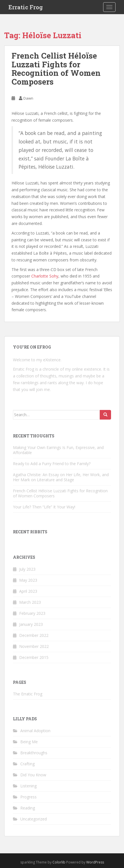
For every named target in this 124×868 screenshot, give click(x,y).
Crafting (27, 764)
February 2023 (32, 613)
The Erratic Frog (28, 694)
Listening (28, 786)
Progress (28, 797)
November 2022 (34, 646)
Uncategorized (34, 819)
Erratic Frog (26, 7)
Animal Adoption (35, 731)
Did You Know (33, 775)
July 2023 (27, 569)
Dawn (28, 98)
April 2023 (28, 591)
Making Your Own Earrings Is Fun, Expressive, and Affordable (58, 450)
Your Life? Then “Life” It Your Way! (44, 507)
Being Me (29, 742)
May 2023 (28, 580)
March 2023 (30, 602)
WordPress (95, 862)
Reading (28, 808)
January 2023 (31, 624)
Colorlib (59, 862)
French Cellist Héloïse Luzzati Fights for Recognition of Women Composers (56, 69)
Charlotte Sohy (45, 276)
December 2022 (34, 635)
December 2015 (34, 657)
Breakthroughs (34, 753)
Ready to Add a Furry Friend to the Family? (52, 464)
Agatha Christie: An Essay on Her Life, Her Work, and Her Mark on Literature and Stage (61, 477)
